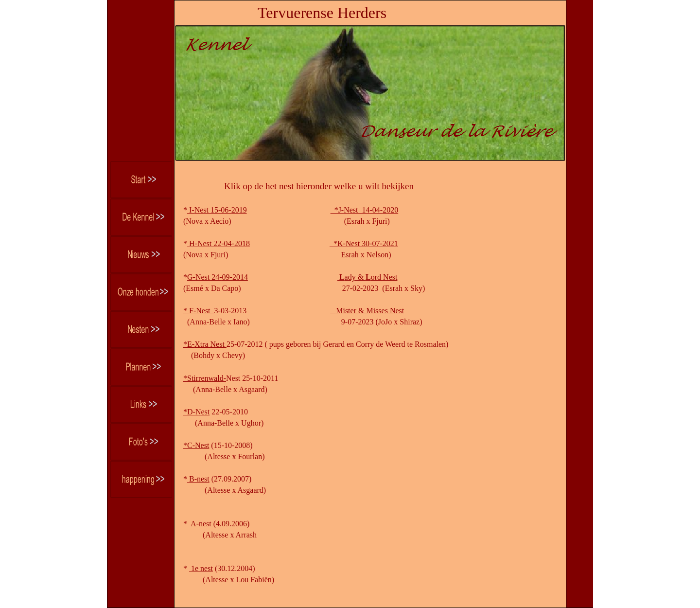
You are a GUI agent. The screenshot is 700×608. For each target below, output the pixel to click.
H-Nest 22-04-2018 (219, 243)
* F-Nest (199, 311)
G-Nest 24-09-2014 (218, 277)
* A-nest (197, 524)
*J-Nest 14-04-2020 (365, 210)
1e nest (201, 568)
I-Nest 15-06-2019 (217, 210)
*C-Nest (196, 445)
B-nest (198, 479)
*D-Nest (196, 412)
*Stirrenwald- (205, 378)
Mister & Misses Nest (367, 311)
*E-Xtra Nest (205, 344)
